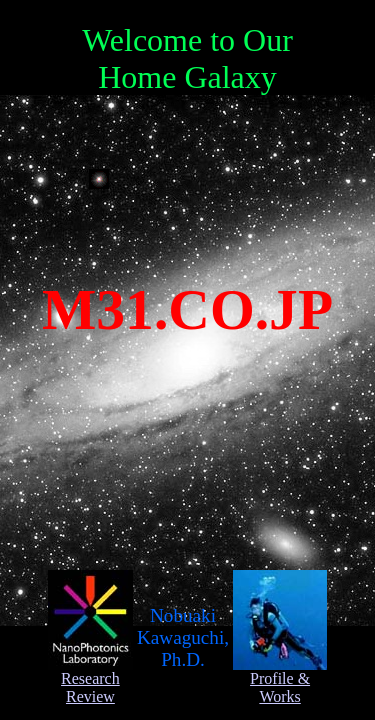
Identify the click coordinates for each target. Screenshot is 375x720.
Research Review (90, 680)
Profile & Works (280, 680)
